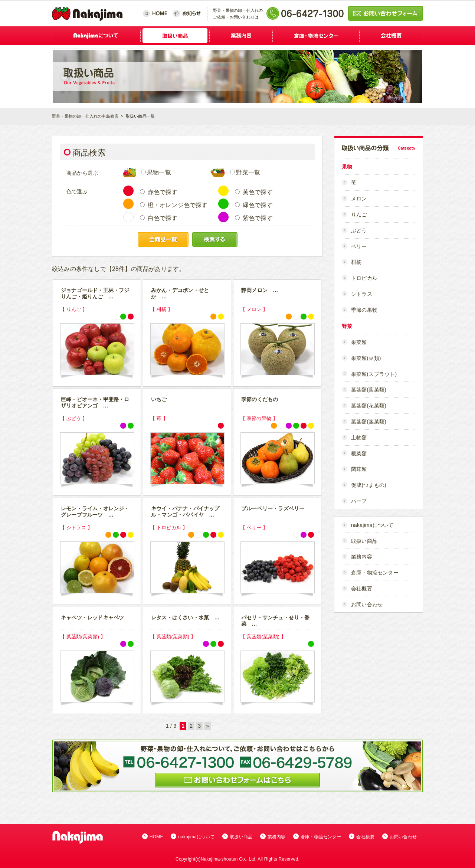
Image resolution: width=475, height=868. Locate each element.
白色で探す (159, 218)
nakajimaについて (372, 525)
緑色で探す (254, 205)
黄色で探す (254, 192)
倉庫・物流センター (375, 573)
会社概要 (362, 589)
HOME (156, 837)
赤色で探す (159, 192)
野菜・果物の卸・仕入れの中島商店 (85, 116)
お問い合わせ (367, 605)
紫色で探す (254, 218)
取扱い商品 (364, 541)
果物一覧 (156, 172)
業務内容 (362, 557)
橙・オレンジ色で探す (174, 205)
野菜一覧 (245, 172)
